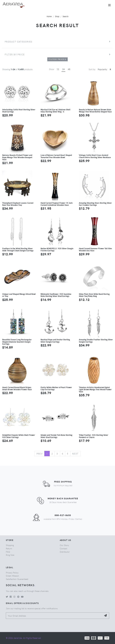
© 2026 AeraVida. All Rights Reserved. (24, 638)
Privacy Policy (12, 573)
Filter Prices (57, 59)
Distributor (65, 552)
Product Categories (18, 42)
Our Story (64, 545)
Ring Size (10, 555)
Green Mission (12, 576)
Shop (57, 16)
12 (58, 69)
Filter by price (15, 54)
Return (9, 548)
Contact (63, 548)
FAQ (8, 552)
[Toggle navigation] (109, 5)
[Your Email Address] (54, 616)
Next (75, 454)
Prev (40, 454)
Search (66, 16)
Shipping (10, 545)
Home (49, 16)
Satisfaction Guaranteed (17, 579)
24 (63, 69)
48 (69, 69)
